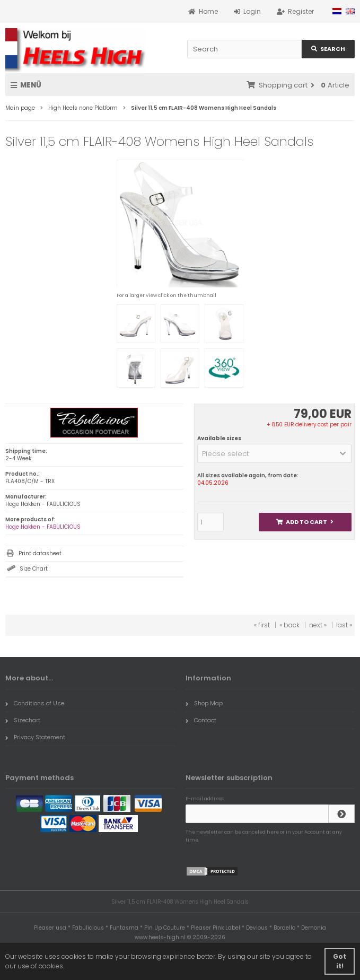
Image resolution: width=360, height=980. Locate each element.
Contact (201, 720)
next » (318, 625)
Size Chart (34, 569)
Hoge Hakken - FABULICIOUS (43, 527)
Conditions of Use (35, 703)
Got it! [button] (340, 961)
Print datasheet (40, 553)
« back (289, 625)
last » (344, 625)
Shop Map (204, 703)
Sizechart (23, 720)
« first (262, 625)
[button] (274, 453)
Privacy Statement (35, 737)
